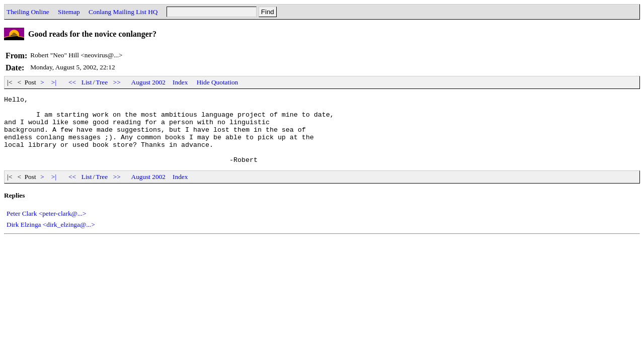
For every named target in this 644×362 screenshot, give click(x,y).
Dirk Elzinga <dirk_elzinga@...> (51, 238)
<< (72, 82)
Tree (102, 82)
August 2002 (149, 82)
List (87, 82)
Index (180, 82)
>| (54, 82)
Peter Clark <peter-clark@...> (46, 227)
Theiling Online (28, 12)
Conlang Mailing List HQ (123, 12)
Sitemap (69, 12)
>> (117, 82)
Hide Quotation (218, 82)
